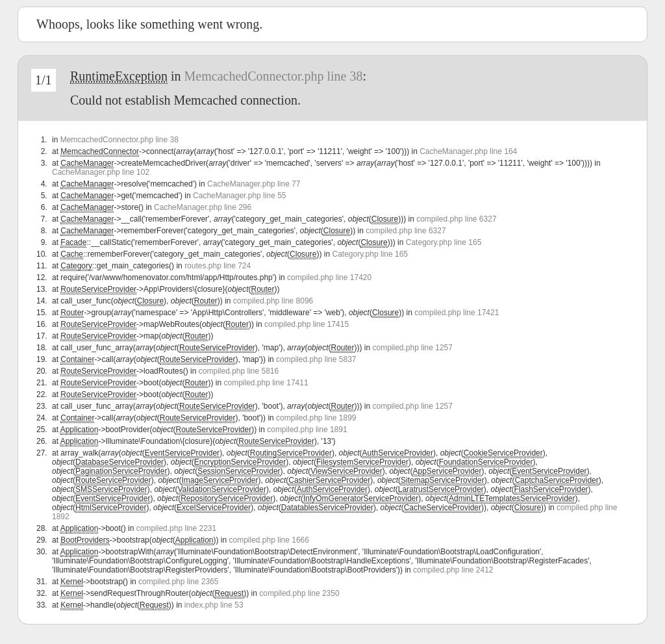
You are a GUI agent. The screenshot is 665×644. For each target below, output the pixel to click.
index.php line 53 (214, 605)
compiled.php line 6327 (456, 219)
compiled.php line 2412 (453, 570)
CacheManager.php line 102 (101, 172)
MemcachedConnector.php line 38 (274, 76)
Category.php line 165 (444, 242)
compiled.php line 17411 (266, 383)
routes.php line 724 (218, 266)
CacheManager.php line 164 (468, 151)
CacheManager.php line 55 (239, 196)
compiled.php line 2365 (178, 582)
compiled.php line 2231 (176, 528)
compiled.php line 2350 (299, 593)
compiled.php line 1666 (269, 540)
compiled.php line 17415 (307, 324)
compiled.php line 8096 (273, 301)
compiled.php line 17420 (329, 277)
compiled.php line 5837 (316, 359)
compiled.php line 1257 (413, 348)
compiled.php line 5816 (239, 371)
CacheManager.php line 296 (203, 207)
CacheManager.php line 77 (254, 184)
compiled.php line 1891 (307, 430)
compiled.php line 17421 (457, 313)
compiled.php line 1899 (316, 418)
